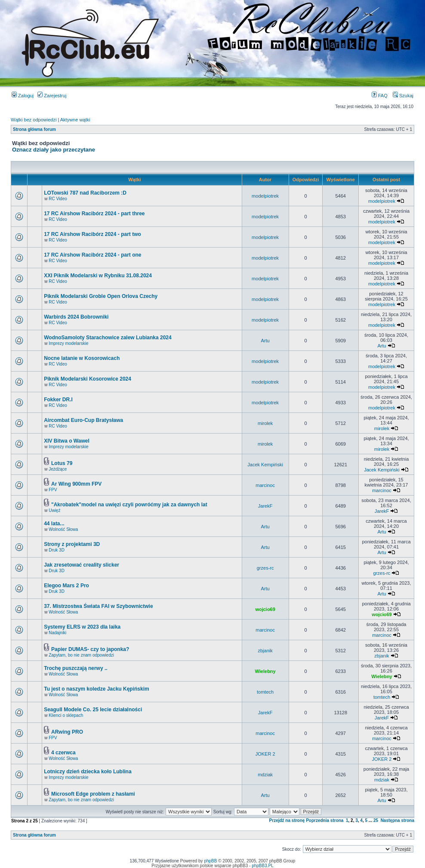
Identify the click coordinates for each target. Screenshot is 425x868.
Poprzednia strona (325, 820)
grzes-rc (265, 568)
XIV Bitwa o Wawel (67, 441)
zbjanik (265, 651)
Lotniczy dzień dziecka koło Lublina (88, 772)
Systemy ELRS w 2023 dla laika (82, 627)
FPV (53, 490)
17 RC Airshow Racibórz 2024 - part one (92, 255)
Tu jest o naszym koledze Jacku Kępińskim (97, 689)
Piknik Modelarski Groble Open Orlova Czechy (101, 296)
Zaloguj (23, 96)
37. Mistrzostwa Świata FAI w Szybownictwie (98, 606)
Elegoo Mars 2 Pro (66, 586)
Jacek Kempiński (265, 465)
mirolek (265, 423)
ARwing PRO (67, 732)
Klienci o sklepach (66, 715)
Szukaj (403, 96)
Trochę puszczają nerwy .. (75, 668)
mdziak (265, 775)
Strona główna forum (34, 129)
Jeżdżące (58, 469)
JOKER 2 (265, 754)
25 (376, 820)
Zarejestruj (52, 96)
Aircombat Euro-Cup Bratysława (83, 420)
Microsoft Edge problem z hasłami (93, 794)
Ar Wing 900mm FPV (76, 484)
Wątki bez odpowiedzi (34, 120)
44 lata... (54, 524)
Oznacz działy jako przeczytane (54, 150)
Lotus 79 (62, 463)
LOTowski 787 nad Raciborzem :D (85, 193)
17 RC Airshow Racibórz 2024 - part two (92, 234)
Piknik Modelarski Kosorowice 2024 (88, 379)
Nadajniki (57, 633)
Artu (265, 341)
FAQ (380, 96)
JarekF (265, 506)
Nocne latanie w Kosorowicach (82, 358)
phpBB (210, 861)
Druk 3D (57, 550)
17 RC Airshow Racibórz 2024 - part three (94, 214)
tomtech (265, 692)
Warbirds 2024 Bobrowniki (76, 317)
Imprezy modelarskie (68, 343)
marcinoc (265, 485)
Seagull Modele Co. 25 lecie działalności (93, 710)
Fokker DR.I (58, 400)
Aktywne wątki (75, 120)
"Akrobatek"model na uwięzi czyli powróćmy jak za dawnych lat (129, 505)
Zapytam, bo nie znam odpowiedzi (81, 655)
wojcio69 (265, 609)
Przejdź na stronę (287, 820)
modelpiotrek (265, 196)
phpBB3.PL (263, 866)
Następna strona (397, 820)
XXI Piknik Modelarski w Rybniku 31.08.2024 (98, 276)
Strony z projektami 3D (72, 544)
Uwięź (54, 510)
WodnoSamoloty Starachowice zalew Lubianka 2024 (108, 338)
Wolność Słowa (63, 529)
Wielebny (265, 671)
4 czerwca (63, 753)
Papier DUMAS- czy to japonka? (90, 649)
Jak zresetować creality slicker (82, 565)
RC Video (58, 199)
